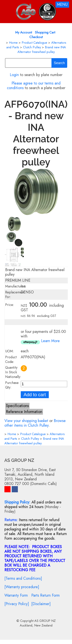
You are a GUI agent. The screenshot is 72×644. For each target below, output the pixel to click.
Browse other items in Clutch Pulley (35, 423)
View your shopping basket (26, 421)
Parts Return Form (46, 595)
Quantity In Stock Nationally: (13, 372)
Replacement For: (15, 295)
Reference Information (24, 412)
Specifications (17, 406)
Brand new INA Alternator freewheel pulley (42, 49)
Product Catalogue (34, 43)
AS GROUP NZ (45, 621)
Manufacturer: (16, 286)
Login (14, 75)
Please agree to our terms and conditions (34, 86)
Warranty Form (16, 595)
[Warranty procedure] (22, 587)
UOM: (10, 351)
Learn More (50, 341)
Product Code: (11, 359)
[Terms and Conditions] (23, 578)
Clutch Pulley (32, 47)
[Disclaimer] (41, 604)
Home (13, 43)
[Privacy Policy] (17, 604)
